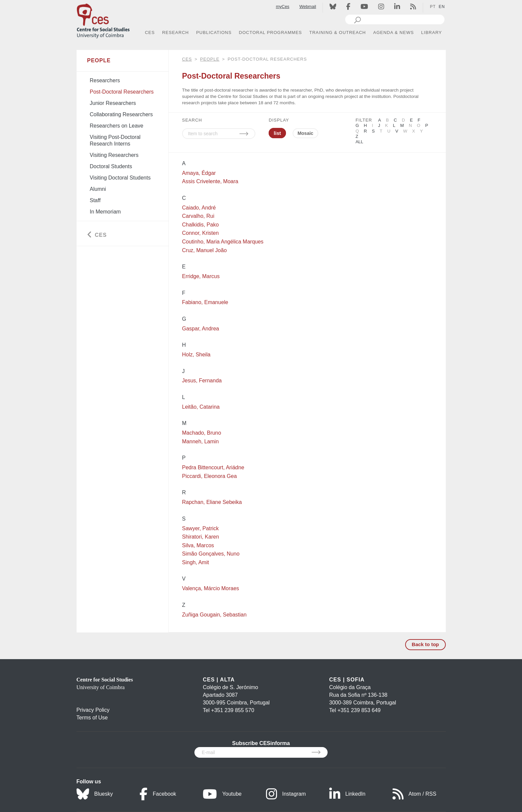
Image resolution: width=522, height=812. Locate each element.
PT (433, 7)
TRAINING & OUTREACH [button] (338, 32)
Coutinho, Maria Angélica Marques (223, 242)
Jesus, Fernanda (202, 381)
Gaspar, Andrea (201, 329)
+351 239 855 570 (233, 710)
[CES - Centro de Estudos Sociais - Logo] (103, 19)
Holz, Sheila (196, 355)
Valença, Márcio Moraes (211, 588)
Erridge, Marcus (201, 276)
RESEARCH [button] (175, 32)
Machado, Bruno (202, 433)
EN (442, 7)
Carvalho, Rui (198, 216)
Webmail (308, 6)
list (277, 133)
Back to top (425, 644)
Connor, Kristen (200, 233)
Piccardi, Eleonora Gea (210, 476)
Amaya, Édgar (199, 173)
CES (187, 59)
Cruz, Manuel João (204, 250)
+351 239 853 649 (359, 710)
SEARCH (192, 120)
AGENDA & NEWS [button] (393, 32)
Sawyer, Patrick (200, 528)
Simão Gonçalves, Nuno (211, 554)
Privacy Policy (93, 710)
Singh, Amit (196, 562)
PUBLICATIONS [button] (214, 32)
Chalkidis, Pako (200, 225)
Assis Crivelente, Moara (210, 181)
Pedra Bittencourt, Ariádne (213, 467)
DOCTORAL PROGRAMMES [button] (270, 32)
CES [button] (150, 32)
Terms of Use (92, 718)
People (210, 59)
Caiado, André (199, 208)
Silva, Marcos (198, 545)
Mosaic (305, 133)
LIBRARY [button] (431, 32)
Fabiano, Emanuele (205, 302)
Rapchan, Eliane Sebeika (212, 502)
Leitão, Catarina (201, 407)
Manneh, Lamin (200, 441)
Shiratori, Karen (201, 537)
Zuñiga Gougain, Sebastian (214, 615)
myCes (283, 6)
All (359, 142)
